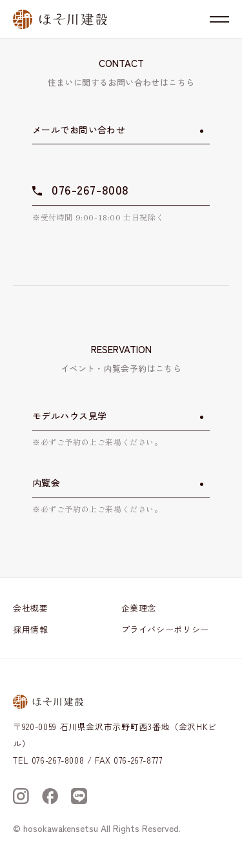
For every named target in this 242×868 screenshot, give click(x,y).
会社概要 (31, 608)
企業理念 (139, 608)
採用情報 (31, 629)
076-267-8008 (90, 189)
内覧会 (46, 483)
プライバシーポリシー (166, 629)
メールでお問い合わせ (79, 130)
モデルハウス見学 (69, 416)
